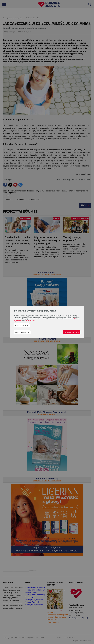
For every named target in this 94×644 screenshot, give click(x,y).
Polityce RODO (31, 321)
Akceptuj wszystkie (72, 332)
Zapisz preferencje (22, 332)
